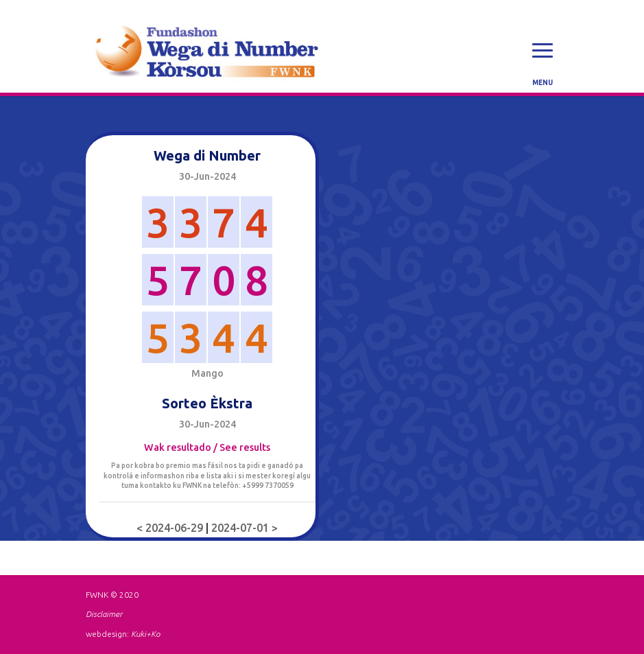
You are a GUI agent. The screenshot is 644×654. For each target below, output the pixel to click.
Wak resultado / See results (207, 447)
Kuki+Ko (145, 634)
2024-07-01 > (245, 528)
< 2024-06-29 (171, 528)
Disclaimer (104, 614)
